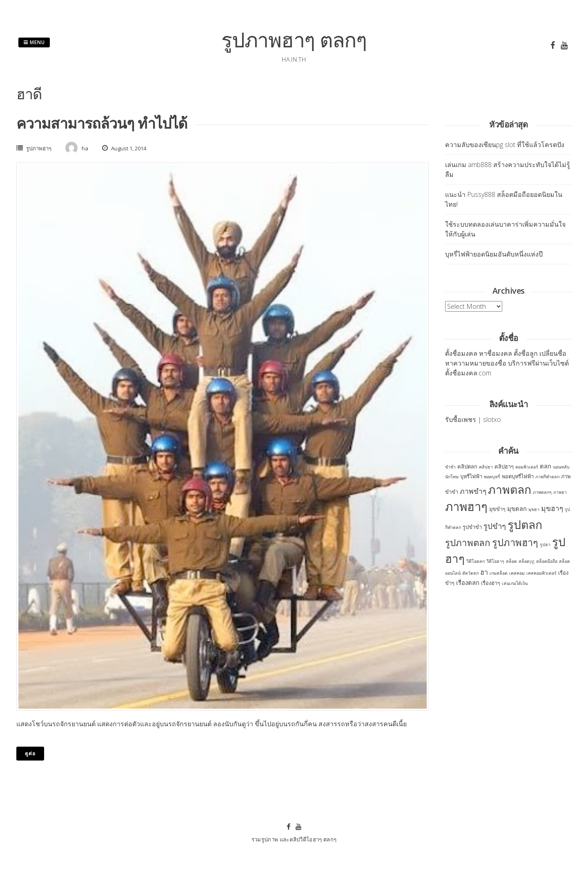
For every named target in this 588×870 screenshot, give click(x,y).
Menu (34, 42)
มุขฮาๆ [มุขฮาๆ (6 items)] (552, 508)
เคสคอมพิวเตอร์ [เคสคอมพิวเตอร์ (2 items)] (541, 573)
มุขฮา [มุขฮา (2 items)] (534, 509)
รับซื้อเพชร (461, 419)
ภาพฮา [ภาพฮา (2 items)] (560, 492)
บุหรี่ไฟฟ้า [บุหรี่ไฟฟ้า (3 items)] (471, 476)
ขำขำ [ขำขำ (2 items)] (450, 467)
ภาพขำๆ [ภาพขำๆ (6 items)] (473, 491)
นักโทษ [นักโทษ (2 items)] (452, 477)
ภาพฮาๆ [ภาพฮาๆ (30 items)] (466, 506)
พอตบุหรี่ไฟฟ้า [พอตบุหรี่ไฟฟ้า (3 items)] (518, 476)
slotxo (492, 419)
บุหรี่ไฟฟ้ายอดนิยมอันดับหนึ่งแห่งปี (494, 254)
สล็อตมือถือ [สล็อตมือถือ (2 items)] (547, 561)
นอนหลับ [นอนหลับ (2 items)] (561, 467)
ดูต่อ (30, 753)
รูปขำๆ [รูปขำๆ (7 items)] (495, 526)
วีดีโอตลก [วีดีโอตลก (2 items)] (476, 561)
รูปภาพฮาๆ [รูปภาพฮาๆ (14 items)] (515, 542)
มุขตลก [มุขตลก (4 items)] (517, 509)
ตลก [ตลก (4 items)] (546, 466)
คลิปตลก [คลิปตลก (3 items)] (467, 466)
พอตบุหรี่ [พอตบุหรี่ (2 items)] (492, 477)
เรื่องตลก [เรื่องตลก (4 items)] (468, 582)
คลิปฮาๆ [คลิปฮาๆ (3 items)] (504, 466)
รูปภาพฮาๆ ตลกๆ (294, 40)
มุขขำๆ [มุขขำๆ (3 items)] (497, 509)
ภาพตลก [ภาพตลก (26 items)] (510, 489)
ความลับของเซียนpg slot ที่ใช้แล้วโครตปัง (505, 145)
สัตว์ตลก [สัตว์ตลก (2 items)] (470, 573)
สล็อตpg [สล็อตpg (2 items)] (527, 561)
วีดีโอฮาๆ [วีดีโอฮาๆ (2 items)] (495, 561)
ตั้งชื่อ (453, 353)
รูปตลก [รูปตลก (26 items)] (525, 524)
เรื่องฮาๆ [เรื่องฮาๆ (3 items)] (491, 583)
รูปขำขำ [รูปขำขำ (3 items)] (472, 527)
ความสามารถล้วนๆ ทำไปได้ (102, 123)
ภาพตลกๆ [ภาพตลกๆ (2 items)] (542, 492)
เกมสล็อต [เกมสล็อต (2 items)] (499, 573)
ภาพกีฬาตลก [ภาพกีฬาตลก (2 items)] (547, 477)
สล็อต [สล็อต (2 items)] (511, 561)
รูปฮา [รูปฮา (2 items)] (545, 544)
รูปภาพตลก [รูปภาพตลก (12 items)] (468, 543)
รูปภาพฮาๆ (39, 148)
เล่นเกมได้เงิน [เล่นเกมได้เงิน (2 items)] (515, 583)
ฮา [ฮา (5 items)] (484, 572)
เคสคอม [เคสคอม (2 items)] (517, 573)
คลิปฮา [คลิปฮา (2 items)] (486, 467)
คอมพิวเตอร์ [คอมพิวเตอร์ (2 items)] (527, 467)
